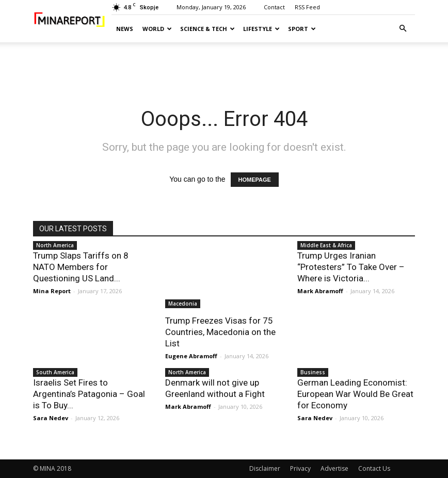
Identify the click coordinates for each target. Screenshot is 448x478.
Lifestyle (261, 29)
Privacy (300, 468)
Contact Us (374, 468)
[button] (403, 29)
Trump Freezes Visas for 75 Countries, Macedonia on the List (220, 332)
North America (55, 245)
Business (313, 372)
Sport (302, 29)
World (157, 29)
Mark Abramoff (320, 291)
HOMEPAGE (255, 180)
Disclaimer (265, 468)
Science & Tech (207, 29)
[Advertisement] (224, 65)
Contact (274, 7)
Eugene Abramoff (191, 356)
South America (55, 372)
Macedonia (183, 304)
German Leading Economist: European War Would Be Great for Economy (355, 394)
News (125, 29)
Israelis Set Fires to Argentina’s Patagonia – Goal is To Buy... (89, 394)
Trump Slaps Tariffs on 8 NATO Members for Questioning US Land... (81, 267)
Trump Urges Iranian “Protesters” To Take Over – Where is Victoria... (351, 267)
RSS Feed (307, 7)
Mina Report (52, 291)
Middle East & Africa (326, 245)
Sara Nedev (51, 418)
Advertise (334, 468)
